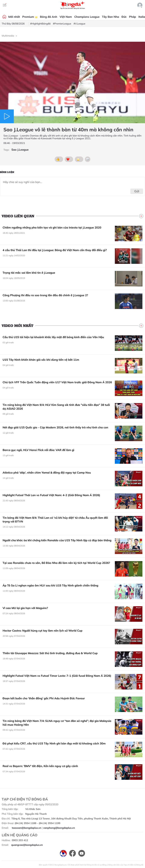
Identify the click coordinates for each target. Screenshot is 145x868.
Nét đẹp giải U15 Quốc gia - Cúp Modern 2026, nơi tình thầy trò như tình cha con (55, 427)
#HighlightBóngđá (40, 24)
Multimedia (8, 36)
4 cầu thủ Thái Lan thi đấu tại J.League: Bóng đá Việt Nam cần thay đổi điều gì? (55, 250)
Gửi (137, 191)
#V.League (79, 24)
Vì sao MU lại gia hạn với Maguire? (25, 608)
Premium (30, 17)
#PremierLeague (62, 24)
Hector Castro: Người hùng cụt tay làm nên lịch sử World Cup (42, 631)
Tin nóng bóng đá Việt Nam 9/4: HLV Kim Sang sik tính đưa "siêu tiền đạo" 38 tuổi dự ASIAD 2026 (56, 407)
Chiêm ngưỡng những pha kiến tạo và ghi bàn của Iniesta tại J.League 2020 (52, 227)
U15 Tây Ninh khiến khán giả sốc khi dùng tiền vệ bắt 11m (41, 360)
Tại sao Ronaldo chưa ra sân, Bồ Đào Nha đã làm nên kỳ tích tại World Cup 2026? (56, 563)
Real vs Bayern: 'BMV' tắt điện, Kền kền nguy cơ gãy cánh (40, 766)
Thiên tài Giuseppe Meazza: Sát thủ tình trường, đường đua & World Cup (50, 653)
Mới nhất (14, 17)
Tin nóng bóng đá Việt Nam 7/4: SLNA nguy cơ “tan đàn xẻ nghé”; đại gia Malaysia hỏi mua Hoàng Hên (57, 723)
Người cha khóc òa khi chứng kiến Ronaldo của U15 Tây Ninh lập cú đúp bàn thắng (57, 540)
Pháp (133, 17)
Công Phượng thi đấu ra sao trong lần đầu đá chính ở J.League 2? (45, 295)
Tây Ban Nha (111, 17)
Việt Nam (66, 17)
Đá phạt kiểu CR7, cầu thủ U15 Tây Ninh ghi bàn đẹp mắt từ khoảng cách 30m (54, 743)
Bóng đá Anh (49, 17)
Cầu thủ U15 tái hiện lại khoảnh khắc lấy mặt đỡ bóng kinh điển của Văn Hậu (53, 337)
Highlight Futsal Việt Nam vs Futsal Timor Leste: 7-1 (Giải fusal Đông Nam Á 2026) (57, 676)
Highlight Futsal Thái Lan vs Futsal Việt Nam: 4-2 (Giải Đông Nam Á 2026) (51, 495)
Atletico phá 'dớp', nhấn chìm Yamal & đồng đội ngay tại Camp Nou (47, 473)
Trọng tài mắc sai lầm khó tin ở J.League (29, 273)
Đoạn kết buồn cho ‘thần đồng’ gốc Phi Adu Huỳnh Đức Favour (44, 698)
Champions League (87, 17)
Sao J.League (20, 150)
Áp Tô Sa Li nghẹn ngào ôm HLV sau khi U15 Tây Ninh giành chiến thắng (50, 585)
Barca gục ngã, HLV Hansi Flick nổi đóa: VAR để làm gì (38, 450)
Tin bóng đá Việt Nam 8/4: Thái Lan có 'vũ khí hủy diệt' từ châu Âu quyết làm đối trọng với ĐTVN (55, 520)
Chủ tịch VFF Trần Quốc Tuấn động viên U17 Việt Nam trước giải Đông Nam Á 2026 (57, 382)
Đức (124, 17)
